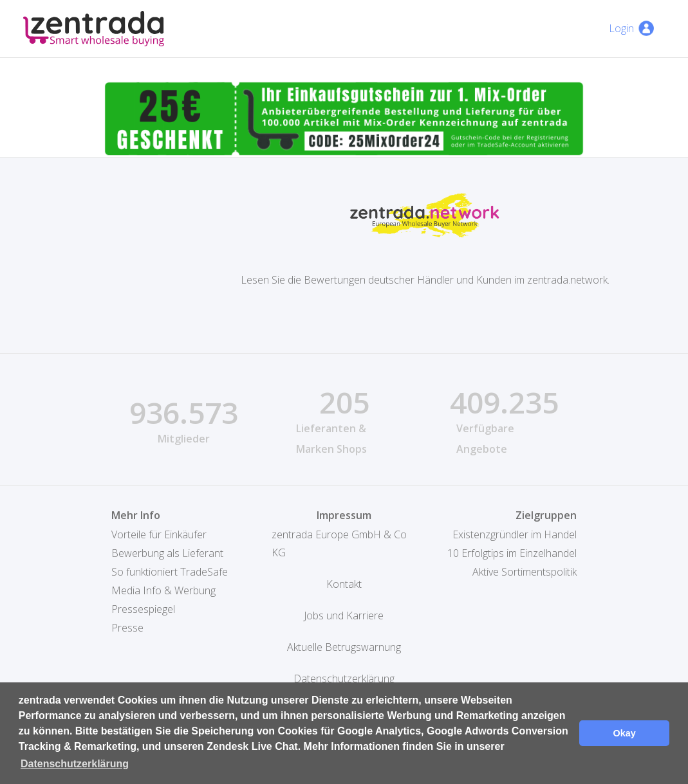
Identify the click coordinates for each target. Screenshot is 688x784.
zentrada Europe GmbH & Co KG (339, 543)
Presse (127, 628)
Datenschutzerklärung (344, 679)
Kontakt (344, 584)
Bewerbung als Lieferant (167, 553)
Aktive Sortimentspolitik (525, 572)
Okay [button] (625, 733)
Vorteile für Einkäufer (159, 534)
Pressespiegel (143, 609)
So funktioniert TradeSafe (170, 572)
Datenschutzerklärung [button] (75, 764)
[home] (94, 29)
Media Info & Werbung (163, 590)
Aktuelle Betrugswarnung (344, 647)
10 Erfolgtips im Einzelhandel (512, 553)
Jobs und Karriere (344, 615)
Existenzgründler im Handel (515, 534)
